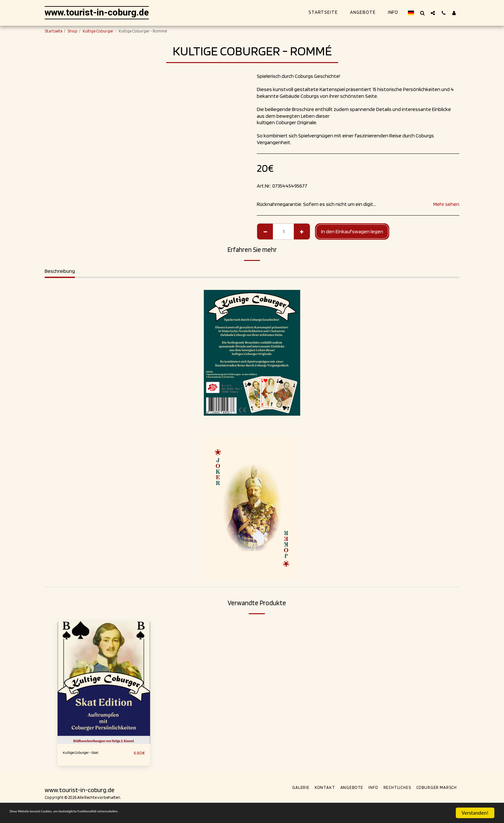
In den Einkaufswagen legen (352, 231)
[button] (422, 13)
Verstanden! (475, 813)
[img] (104, 682)
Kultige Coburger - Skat (88, 753)
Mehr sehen (446, 204)
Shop (72, 31)
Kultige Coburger (98, 31)
